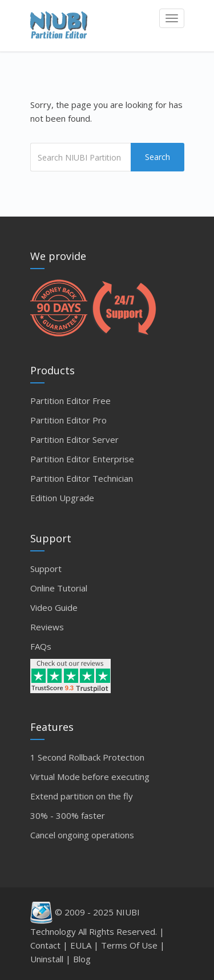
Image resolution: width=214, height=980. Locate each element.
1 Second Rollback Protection (87, 757)
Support (46, 569)
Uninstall (47, 959)
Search (158, 157)
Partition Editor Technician (82, 478)
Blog (82, 959)
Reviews (47, 627)
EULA (81, 945)
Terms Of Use (129, 945)
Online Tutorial (59, 588)
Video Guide (54, 607)
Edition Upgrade (62, 498)
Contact (45, 945)
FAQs (41, 646)
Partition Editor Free (70, 401)
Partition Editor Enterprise (82, 459)
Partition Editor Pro (68, 420)
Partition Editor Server (74, 439)
